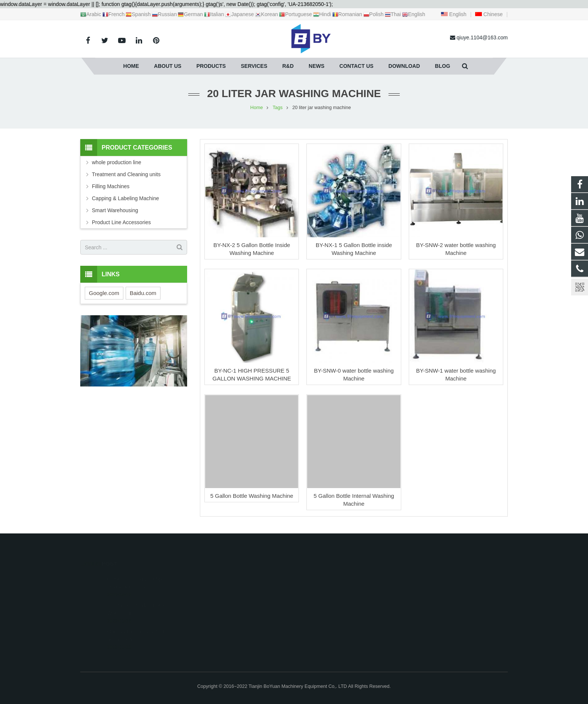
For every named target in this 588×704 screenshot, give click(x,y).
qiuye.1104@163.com (331, 598)
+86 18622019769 (326, 587)
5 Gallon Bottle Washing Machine (252, 496)
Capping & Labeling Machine (125, 198)
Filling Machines (111, 186)
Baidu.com (143, 293)
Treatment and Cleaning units (126, 174)
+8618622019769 (326, 577)
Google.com (104, 293)
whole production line (117, 162)
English (454, 14)
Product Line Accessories (121, 222)
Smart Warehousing (115, 210)
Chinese (489, 14)
